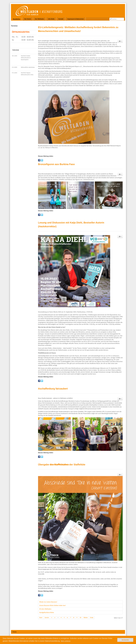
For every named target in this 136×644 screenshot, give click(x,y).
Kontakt (61, 19)
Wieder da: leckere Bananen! (48, 602)
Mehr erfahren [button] (66, 641)
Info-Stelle (51, 19)
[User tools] (120, 41)
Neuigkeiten (17, 19)
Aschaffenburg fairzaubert (53, 389)
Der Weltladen (40, 19)
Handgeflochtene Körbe (47, 612)
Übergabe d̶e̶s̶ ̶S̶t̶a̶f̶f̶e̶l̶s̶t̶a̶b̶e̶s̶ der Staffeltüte (62, 465)
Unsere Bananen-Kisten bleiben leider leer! (53, 605)
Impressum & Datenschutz (75, 19)
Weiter (86, 618)
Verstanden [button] (125, 640)
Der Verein (28, 19)
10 (80, 618)
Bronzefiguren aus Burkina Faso (56, 164)
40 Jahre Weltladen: (45, 609)
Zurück (47, 618)
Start (41, 618)
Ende (92, 618)
